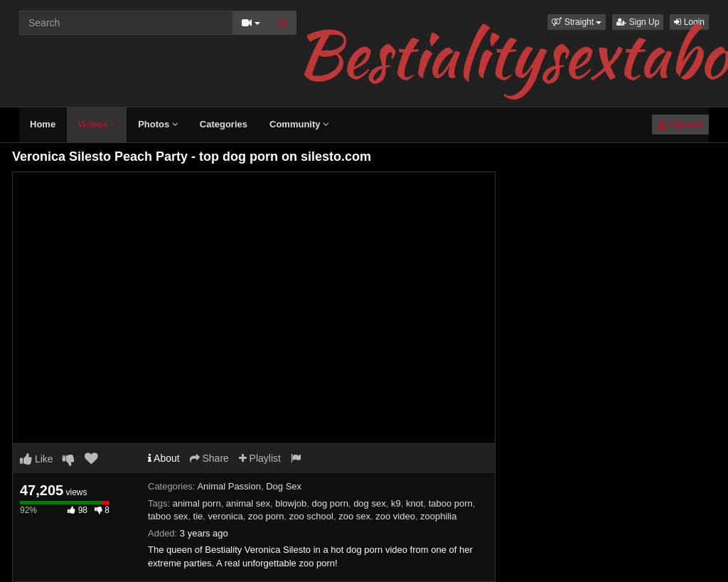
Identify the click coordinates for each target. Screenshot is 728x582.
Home (43, 124)
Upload (680, 125)
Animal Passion (229, 486)
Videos (97, 124)
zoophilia (438, 516)
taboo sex (168, 516)
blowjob (291, 503)
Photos (158, 124)
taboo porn (451, 503)
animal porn (197, 503)
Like (37, 459)
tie (198, 516)
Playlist (260, 458)
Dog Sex (284, 486)
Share (209, 458)
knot (415, 503)
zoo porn (266, 516)
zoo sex (354, 516)
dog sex (370, 503)
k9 (396, 503)
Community (299, 124)
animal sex (248, 503)
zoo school (311, 516)
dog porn (330, 503)
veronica (226, 516)
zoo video (395, 516)
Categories (224, 124)
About (164, 458)
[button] (577, 22)
